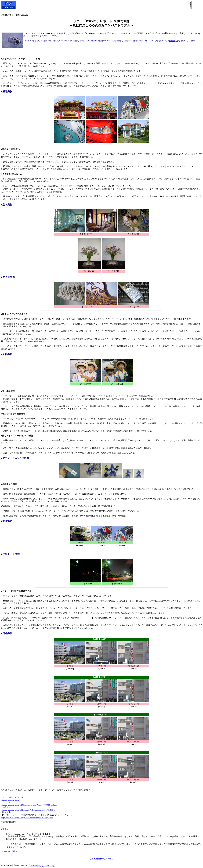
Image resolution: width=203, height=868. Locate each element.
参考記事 (172, 41)
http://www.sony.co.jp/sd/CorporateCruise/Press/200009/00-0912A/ (29, 805)
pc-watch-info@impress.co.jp (43, 865)
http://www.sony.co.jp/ (10, 800)
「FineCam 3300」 (40, 63)
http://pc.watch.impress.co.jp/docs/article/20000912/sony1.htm (27, 818)
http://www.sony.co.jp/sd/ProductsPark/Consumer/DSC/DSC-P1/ (28, 810)
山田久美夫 (15, 851)
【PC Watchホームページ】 (101, 859)
